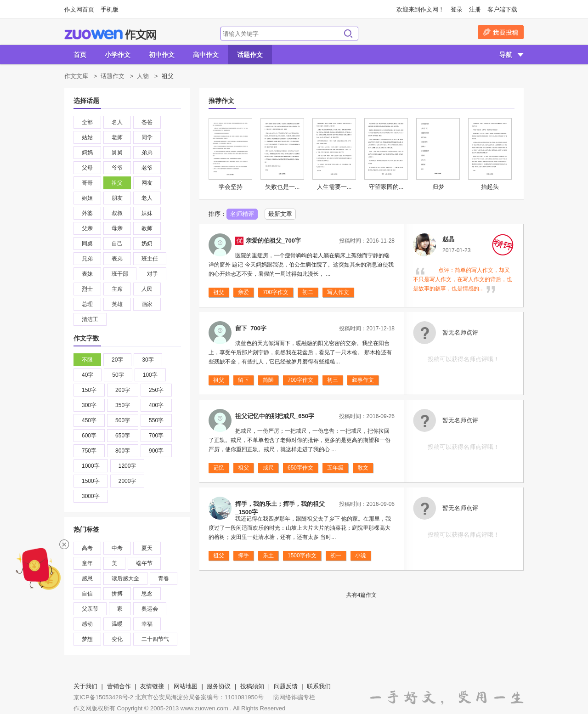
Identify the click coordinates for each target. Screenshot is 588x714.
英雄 (117, 304)
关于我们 (85, 686)
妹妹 (147, 213)
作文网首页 (79, 9)
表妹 (87, 274)
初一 (336, 555)
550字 (156, 420)
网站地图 (186, 686)
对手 (153, 274)
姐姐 (87, 198)
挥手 (243, 555)
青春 (164, 578)
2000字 (127, 481)
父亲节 (90, 609)
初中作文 (162, 55)
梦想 (87, 639)
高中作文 (206, 55)
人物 (143, 76)
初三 (333, 380)
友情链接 (152, 686)
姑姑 (87, 137)
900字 (156, 451)
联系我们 (319, 686)
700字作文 (276, 292)
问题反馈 (286, 686)
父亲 (87, 228)
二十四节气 (155, 639)
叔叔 (117, 213)
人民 (147, 289)
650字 (123, 436)
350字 (123, 405)
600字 (89, 436)
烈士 (87, 289)
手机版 (110, 9)
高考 (87, 548)
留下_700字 (251, 328)
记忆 (219, 468)
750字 (89, 451)
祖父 (117, 183)
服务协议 (219, 686)
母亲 (117, 228)
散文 (363, 468)
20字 (117, 360)
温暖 (117, 624)
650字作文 (300, 468)
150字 (89, 390)
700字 (156, 436)
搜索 (348, 34)
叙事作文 (363, 380)
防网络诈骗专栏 (294, 697)
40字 (88, 375)
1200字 (127, 466)
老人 (147, 198)
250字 (156, 390)
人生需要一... (334, 187)
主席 (117, 289)
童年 (87, 563)
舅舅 (117, 153)
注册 (475, 9)
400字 (156, 405)
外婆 (87, 213)
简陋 (268, 380)
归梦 (438, 187)
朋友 (117, 198)
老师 (117, 137)
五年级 (335, 468)
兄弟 (87, 259)
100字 (150, 375)
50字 (118, 375)
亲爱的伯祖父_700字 (273, 241)
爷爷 (117, 168)
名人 (117, 122)
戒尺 (268, 468)
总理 (87, 304)
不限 (87, 360)
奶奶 (147, 244)
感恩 (87, 578)
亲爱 (243, 292)
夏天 (147, 548)
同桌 (87, 244)
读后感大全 (125, 578)
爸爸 (147, 122)
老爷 (147, 168)
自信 (87, 594)
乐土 (268, 555)
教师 (147, 228)
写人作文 (338, 292)
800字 (123, 451)
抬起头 (490, 187)
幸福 (147, 624)
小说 (361, 555)
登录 (457, 9)
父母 (87, 168)
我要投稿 (501, 32)
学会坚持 (231, 187)
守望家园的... (386, 187)
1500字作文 (302, 555)
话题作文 (250, 55)
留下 (243, 380)
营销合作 (119, 686)
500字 (123, 420)
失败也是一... (283, 187)
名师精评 (242, 214)
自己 (117, 244)
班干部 (120, 274)
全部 (87, 122)
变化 (117, 639)
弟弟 (147, 153)
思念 (147, 594)
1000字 (91, 466)
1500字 (91, 481)
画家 (147, 304)
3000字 (91, 496)
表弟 (117, 259)
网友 (147, 183)
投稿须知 (252, 686)
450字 (89, 420)
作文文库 (76, 76)
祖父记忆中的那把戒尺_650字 (275, 416)
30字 (148, 360)
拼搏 (117, 594)
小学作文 (118, 55)
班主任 (150, 259)
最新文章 (280, 214)
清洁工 (90, 319)
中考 (117, 548)
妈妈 (87, 153)
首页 (80, 55)
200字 (123, 390)
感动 (87, 624)
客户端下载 (502, 9)
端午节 (144, 563)
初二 (308, 292)
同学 (147, 137)
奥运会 (150, 609)
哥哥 (87, 183)
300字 (89, 405)
